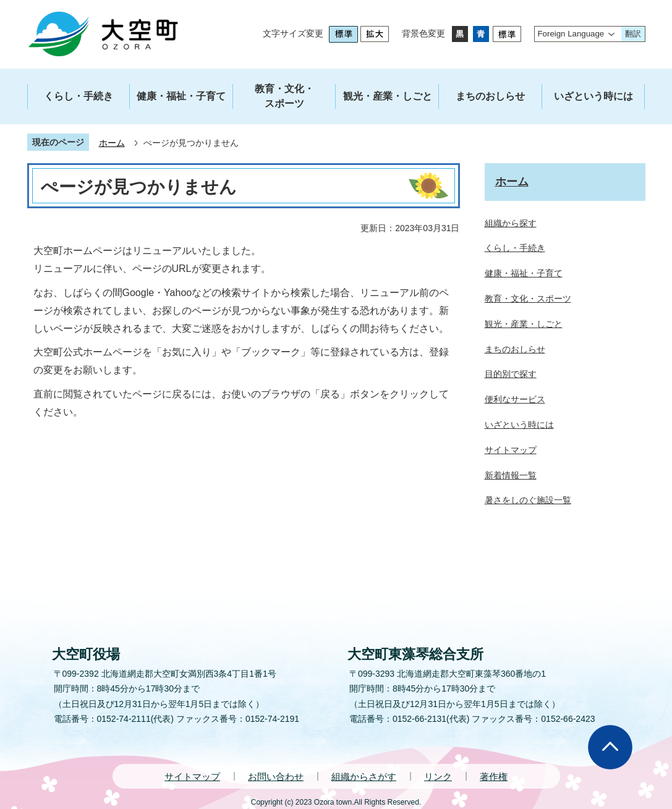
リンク (438, 777)
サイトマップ (192, 777)
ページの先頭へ (610, 747)
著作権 (494, 777)
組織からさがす (364, 777)
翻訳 (633, 34)
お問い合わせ (276, 777)
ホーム (112, 143)
